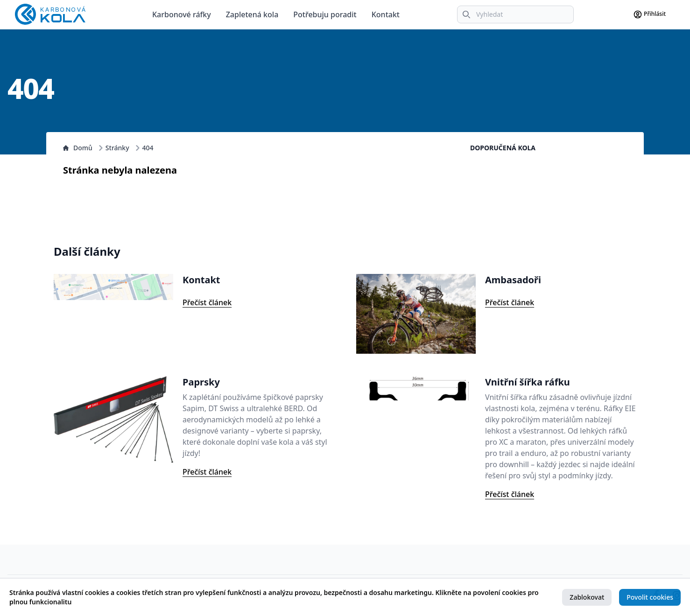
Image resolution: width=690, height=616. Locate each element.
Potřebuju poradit (325, 14)
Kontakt (386, 14)
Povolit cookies (650, 597)
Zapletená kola (252, 14)
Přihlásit (649, 14)
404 (148, 148)
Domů (78, 148)
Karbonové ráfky (182, 14)
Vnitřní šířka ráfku (528, 382)
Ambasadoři (513, 280)
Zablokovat (587, 597)
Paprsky (201, 382)
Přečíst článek (207, 302)
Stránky (117, 148)
